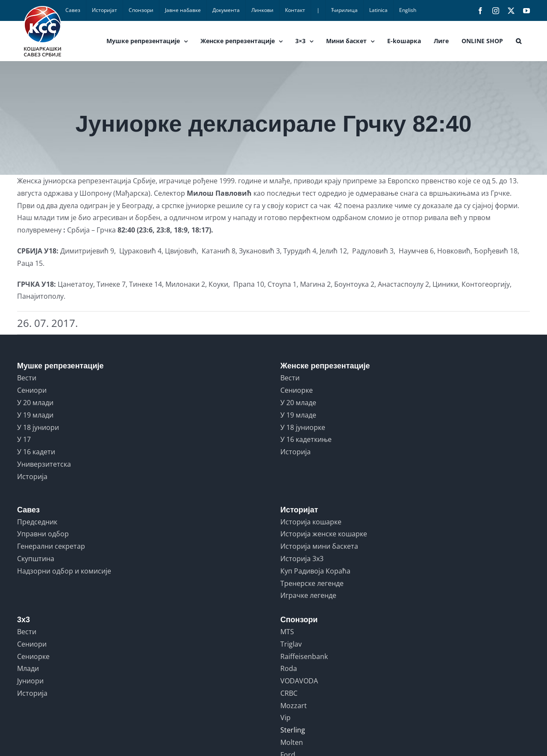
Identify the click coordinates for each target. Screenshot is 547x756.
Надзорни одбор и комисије (64, 571)
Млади (28, 668)
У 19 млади (35, 415)
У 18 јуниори (38, 427)
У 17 (24, 439)
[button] (519, 41)
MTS (287, 632)
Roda (289, 668)
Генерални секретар (51, 546)
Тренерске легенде (312, 583)
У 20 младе (298, 403)
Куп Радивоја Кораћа (315, 571)
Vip (285, 718)
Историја (32, 477)
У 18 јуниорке (303, 427)
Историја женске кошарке (324, 534)
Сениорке (297, 390)
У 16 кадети (36, 452)
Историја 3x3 (302, 559)
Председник (37, 522)
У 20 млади (35, 403)
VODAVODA (299, 681)
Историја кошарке (311, 522)
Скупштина (36, 559)
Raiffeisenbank (304, 656)
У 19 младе (298, 415)
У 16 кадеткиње (306, 439)
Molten (292, 742)
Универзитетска (44, 464)
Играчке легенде (308, 595)
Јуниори (30, 681)
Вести (27, 378)
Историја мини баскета (319, 546)
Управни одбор (43, 534)
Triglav (291, 644)
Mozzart (294, 706)
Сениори (32, 390)
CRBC (289, 693)
